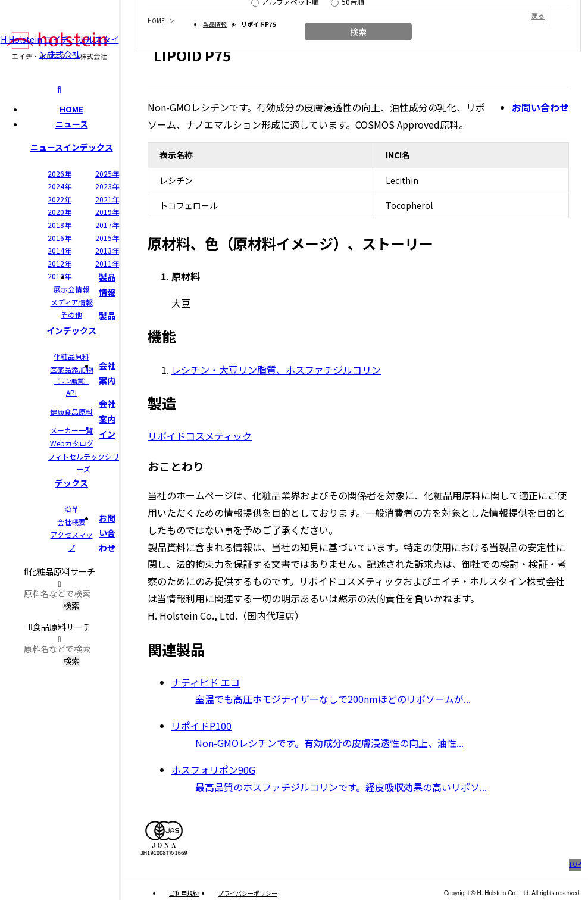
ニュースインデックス (72, 147)
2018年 (60, 225)
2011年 (107, 263)
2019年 (107, 212)
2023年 (107, 186)
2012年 (60, 263)
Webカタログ (72, 443)
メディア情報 (72, 302)
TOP (575, 864)
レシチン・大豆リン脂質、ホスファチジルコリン (276, 370)
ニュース (72, 124)
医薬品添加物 (71, 375)
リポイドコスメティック (200, 436)
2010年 (60, 276)
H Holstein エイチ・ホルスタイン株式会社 (60, 46)
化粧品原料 (71, 356)
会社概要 (71, 522)
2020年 (60, 212)
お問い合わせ (107, 533)
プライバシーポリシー (248, 893)
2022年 (60, 199)
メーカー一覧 (71, 430)
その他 (71, 315)
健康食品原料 (71, 412)
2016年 (60, 238)
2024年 (60, 186)
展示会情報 (71, 289)
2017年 (107, 225)
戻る (538, 15)
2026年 (60, 174)
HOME (71, 109)
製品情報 (215, 24)
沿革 (71, 509)
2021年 (107, 199)
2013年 (107, 250)
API (71, 393)
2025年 (107, 174)
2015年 (107, 238)
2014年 (60, 250)
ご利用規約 (184, 893)
